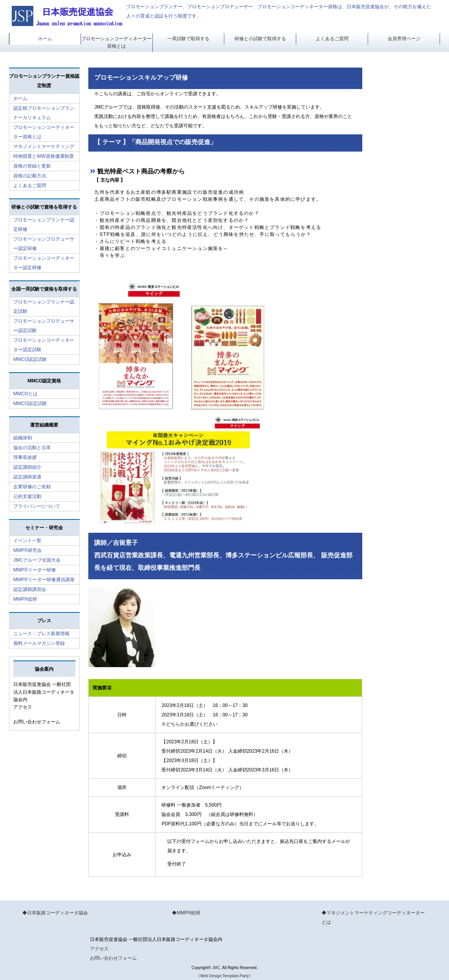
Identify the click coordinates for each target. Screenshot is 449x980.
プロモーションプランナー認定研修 (44, 225)
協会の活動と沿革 (32, 448)
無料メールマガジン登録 (39, 643)
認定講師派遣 (27, 477)
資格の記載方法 (30, 176)
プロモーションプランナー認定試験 (44, 307)
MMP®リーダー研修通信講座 (44, 580)
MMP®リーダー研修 (35, 570)
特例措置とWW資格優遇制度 (44, 156)
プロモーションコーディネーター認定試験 (44, 345)
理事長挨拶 (25, 457)
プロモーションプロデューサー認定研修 (44, 244)
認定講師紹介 (27, 467)
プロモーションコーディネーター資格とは (116, 42)
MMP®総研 (25, 599)
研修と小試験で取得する (260, 39)
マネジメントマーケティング (44, 146)
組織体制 (23, 438)
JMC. (217, 968)
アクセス (23, 707)
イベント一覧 (27, 541)
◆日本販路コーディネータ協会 (55, 913)
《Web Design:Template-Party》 (224, 976)
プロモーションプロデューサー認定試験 (44, 326)
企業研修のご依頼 (32, 487)
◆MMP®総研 (186, 913)
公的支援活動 (27, 496)
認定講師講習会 (30, 589)
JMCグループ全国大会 (37, 560)
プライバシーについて (37, 506)
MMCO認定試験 (30, 359)
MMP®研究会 (28, 550)
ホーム (45, 39)
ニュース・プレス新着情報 (41, 634)
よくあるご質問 (332, 39)
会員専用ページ (404, 39)
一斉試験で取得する (188, 39)
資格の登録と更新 (32, 166)
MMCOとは (25, 394)
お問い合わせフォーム (37, 722)
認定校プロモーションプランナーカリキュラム (44, 113)
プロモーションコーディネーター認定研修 (44, 263)
